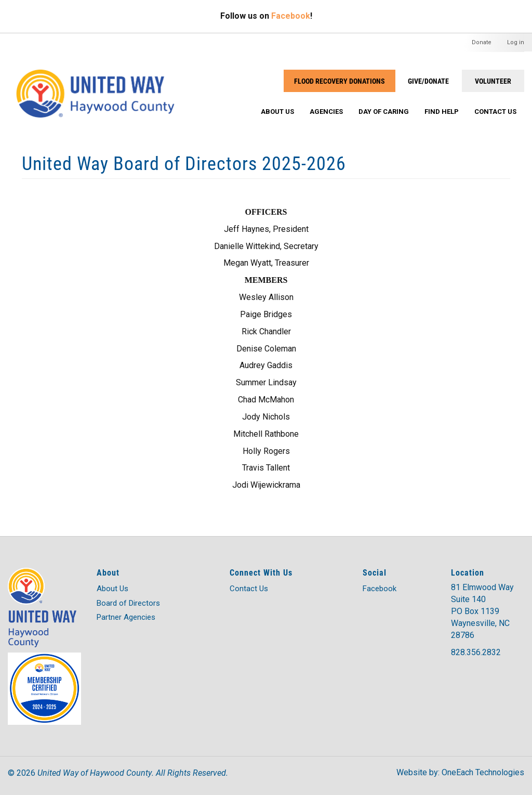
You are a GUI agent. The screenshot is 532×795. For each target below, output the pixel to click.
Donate (482, 42)
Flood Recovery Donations (340, 81)
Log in (516, 42)
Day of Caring (384, 112)
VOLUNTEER (493, 81)
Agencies (326, 112)
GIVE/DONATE (428, 81)
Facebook (291, 16)
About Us (277, 112)
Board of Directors (128, 603)
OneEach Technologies (483, 772)
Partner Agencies (126, 617)
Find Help (442, 112)
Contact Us (495, 112)
